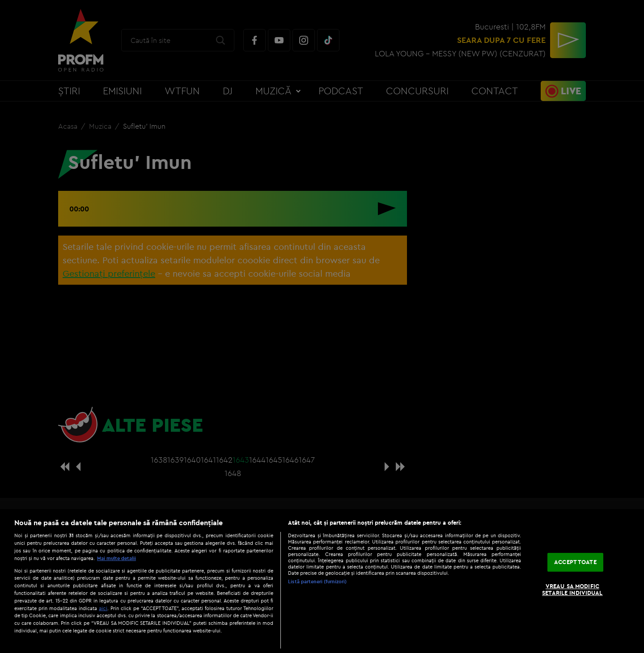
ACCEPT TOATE (575, 562)
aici (103, 608)
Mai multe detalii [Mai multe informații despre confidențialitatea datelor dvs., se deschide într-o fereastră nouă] (117, 558)
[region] (322, 581)
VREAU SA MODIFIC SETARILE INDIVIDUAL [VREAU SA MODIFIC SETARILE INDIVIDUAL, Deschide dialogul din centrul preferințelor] (572, 590)
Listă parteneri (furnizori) (317, 581)
